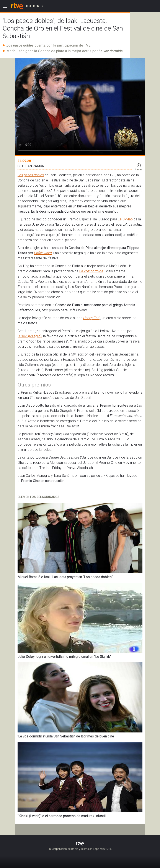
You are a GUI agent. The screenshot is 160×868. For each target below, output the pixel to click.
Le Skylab (125, 219)
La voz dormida (91, 271)
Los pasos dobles (31, 175)
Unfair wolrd (43, 253)
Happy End (91, 318)
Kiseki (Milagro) (30, 336)
